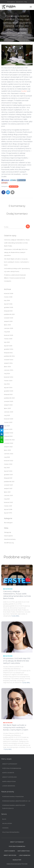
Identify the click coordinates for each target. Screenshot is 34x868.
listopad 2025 (8, 311)
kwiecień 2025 (9, 335)
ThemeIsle (24, 864)
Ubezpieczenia (20, 2)
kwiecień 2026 (9, 293)
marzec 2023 (8, 422)
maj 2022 (7, 457)
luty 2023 (7, 426)
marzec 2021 (8, 506)
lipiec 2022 (7, 450)
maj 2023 (7, 415)
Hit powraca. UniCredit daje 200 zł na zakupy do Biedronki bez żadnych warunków (16, 252)
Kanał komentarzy (10, 539)
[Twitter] (2, 430)
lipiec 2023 (7, 408)
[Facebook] (2, 427)
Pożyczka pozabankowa (12, 768)
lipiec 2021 (7, 492)
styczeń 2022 (8, 471)
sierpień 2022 (8, 447)
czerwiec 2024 (9, 370)
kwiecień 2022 (9, 461)
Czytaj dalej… (16, 616)
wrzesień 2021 (8, 485)
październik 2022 (9, 440)
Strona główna (11, 2)
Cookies (5, 828)
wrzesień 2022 (9, 443)
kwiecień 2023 (9, 419)
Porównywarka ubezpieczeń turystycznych (14, 807)
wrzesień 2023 (9, 401)
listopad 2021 (8, 478)
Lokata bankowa (9, 786)
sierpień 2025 (8, 321)
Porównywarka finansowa (13, 797)
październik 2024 (9, 356)
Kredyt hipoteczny (10, 777)
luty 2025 (7, 342)
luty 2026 (7, 300)
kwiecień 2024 (9, 377)
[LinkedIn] (2, 434)
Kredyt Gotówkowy (10, 764)
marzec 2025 (8, 339)
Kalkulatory (7, 823)
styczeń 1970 (8, 513)
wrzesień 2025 (9, 318)
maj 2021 (7, 499)
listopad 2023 (8, 394)
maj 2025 (7, 332)
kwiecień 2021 (8, 502)
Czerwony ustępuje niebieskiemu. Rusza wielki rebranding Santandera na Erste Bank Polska (17, 243)
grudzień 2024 (9, 349)
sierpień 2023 (8, 405)
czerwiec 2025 (9, 328)
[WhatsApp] (2, 438)
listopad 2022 (8, 436)
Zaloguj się (7, 532)
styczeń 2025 (8, 346)
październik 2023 (9, 398)
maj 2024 (7, 373)
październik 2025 (9, 314)
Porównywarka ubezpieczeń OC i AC (16, 801)
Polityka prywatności (11, 832)
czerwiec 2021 (8, 495)
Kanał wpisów (8, 536)
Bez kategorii (14, 186)
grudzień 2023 (9, 391)
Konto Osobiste (8, 773)
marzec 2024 (8, 381)
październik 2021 (9, 482)
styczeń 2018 (8, 509)
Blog (26, 2)
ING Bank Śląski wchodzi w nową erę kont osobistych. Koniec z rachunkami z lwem (17, 262)
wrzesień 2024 (9, 360)
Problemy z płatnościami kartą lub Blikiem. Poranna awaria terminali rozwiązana (15, 278)
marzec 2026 (8, 297)
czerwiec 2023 (9, 412)
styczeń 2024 (8, 387)
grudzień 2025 (9, 307)
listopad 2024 (8, 353)
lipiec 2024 (7, 367)
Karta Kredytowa (9, 781)
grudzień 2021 (8, 475)
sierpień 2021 (8, 488)
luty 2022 (7, 468)
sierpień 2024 (8, 363)
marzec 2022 (8, 464)
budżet (24, 91)
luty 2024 (7, 384)
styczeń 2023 (8, 429)
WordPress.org (9, 543)
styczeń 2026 (8, 304)
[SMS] (2, 441)
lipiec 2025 (7, 325)
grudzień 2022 (9, 433)
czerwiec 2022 (9, 454)
